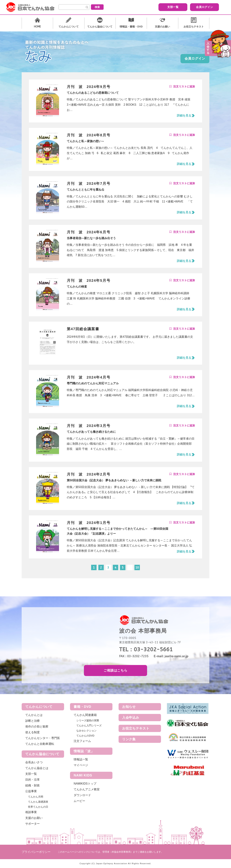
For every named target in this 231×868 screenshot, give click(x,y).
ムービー (79, 801)
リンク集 (129, 739)
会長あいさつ (34, 762)
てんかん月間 (36, 797)
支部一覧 (158, 7)
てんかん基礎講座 (38, 802)
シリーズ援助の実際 (88, 720)
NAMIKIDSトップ (85, 784)
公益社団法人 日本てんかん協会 (33, 7)
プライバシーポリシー (36, 852)
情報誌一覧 (81, 759)
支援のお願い (34, 818)
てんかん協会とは (37, 768)
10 (137, 568)
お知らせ (129, 707)
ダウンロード (82, 795)
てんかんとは (34, 715)
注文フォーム (82, 741)
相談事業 (31, 812)
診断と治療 (32, 721)
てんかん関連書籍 (85, 715)
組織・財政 (32, 785)
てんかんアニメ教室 (87, 789)
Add (182, 87)
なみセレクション (86, 731)
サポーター (32, 824)
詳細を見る (184, 115)
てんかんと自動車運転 (40, 744)
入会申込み (131, 718)
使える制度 (32, 732)
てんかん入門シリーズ (89, 726)
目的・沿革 (32, 780)
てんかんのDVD (85, 736)
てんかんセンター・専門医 (43, 738)
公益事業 (31, 791)
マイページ (81, 765)
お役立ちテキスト (136, 728)
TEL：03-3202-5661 (146, 649)
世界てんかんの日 (38, 807)
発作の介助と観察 (37, 726)
